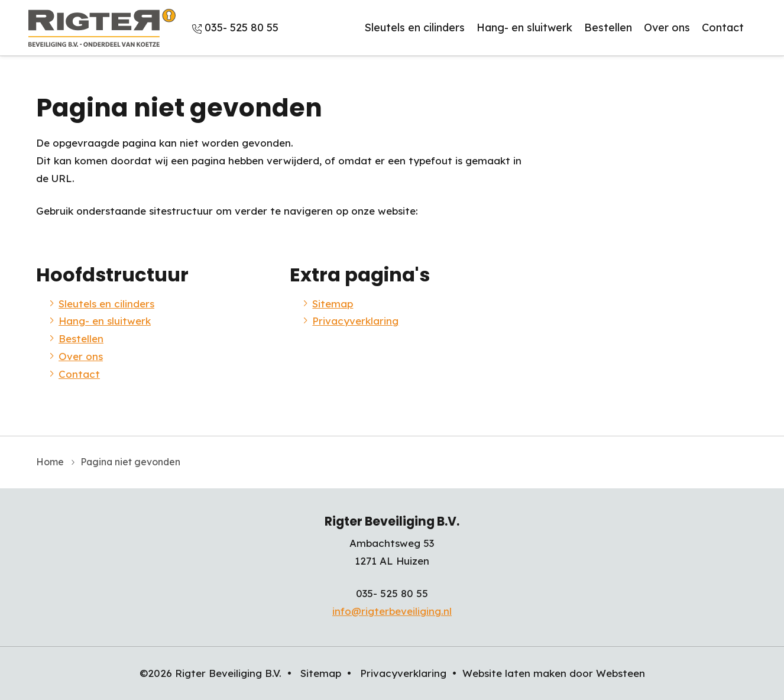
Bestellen (608, 27)
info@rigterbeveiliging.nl (392, 611)
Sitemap (333, 304)
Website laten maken (514, 673)
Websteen (621, 673)
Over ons (667, 27)
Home (50, 462)
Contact (723, 27)
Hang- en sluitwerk (524, 27)
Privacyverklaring (355, 321)
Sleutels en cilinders (414, 27)
